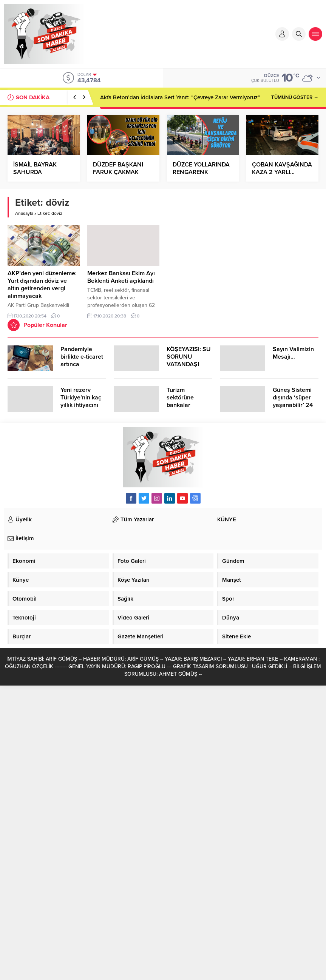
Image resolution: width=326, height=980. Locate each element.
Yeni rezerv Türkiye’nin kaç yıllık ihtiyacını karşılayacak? (81, 401)
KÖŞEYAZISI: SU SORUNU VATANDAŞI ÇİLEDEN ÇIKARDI (189, 364)
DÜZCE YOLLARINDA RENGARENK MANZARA (201, 172)
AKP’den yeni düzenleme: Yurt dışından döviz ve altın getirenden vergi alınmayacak (42, 285)
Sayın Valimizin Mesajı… (293, 353)
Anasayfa (24, 213)
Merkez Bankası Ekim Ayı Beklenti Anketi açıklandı (121, 277)
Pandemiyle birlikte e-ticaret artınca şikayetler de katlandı (82, 364)
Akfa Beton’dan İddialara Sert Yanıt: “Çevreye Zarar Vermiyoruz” (180, 97)
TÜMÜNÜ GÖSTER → (295, 97)
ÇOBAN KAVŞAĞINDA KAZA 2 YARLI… (282, 168)
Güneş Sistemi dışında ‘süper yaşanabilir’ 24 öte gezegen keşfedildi (293, 405)
